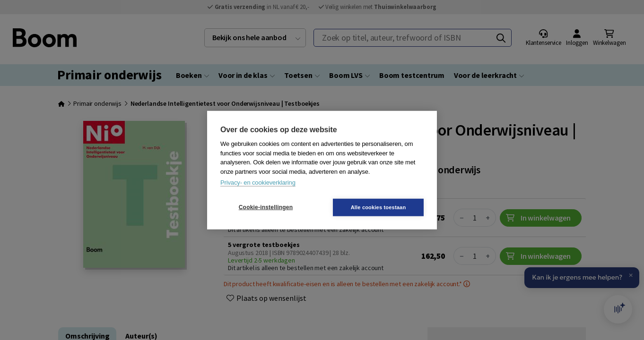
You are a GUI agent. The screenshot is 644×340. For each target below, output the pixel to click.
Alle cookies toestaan (379, 207)
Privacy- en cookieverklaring (258, 183)
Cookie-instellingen (266, 207)
